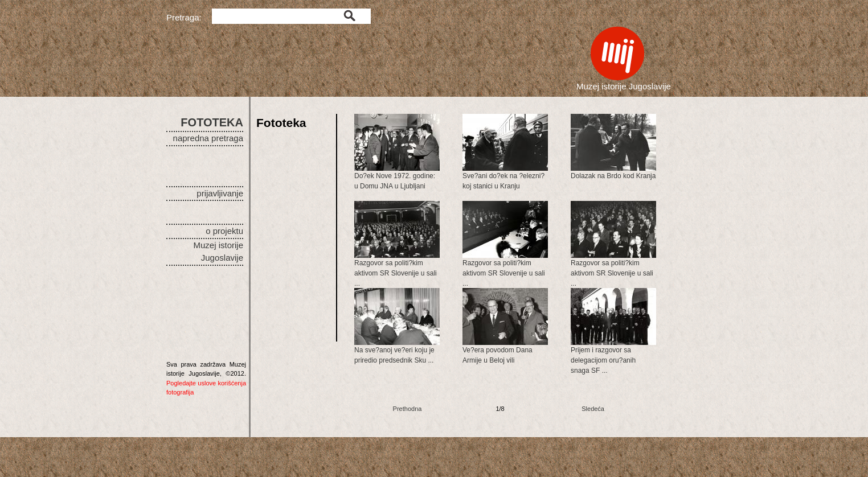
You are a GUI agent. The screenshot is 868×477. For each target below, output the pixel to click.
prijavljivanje (220, 193)
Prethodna (408, 409)
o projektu (224, 231)
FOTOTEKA (212, 122)
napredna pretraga (208, 138)
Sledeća (593, 409)
